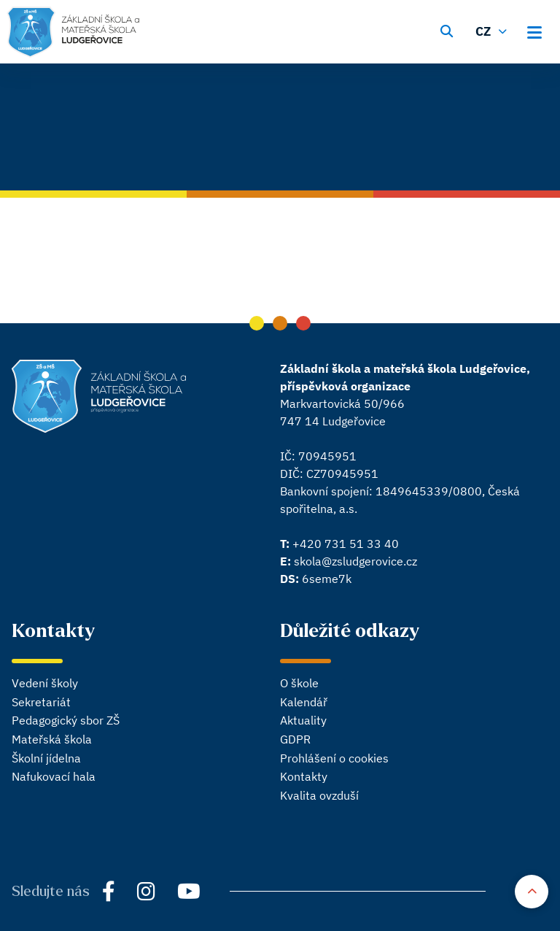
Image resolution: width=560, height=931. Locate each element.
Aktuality (303, 720)
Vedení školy (45, 683)
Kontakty (304, 776)
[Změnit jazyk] (493, 30)
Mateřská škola (52, 739)
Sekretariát (41, 702)
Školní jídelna (46, 758)
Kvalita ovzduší (319, 795)
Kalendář (304, 702)
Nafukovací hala (54, 776)
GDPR (295, 739)
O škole (299, 683)
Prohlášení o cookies (334, 758)
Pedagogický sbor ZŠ (66, 720)
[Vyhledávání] (447, 30)
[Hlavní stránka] (73, 32)
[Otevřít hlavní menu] (539, 30)
